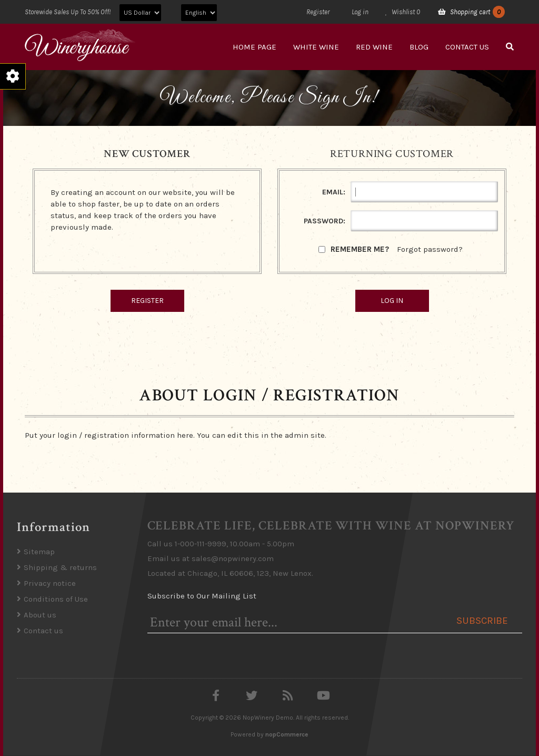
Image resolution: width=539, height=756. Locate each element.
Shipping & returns (60, 567)
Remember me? (360, 249)
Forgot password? (430, 249)
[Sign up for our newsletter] (296, 622)
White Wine (316, 47)
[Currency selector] (140, 13)
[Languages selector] (199, 13)
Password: (325, 221)
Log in (360, 12)
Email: (334, 192)
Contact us (467, 47)
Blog (419, 47)
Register (318, 12)
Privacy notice (50, 583)
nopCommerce (287, 734)
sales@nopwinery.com (233, 558)
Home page (254, 47)
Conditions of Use (56, 599)
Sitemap (39, 552)
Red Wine (374, 47)
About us (40, 615)
